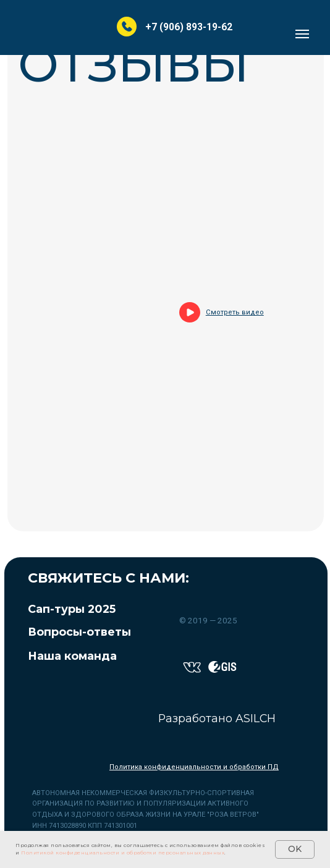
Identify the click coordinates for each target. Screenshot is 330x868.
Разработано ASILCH (217, 718)
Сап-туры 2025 (72, 609)
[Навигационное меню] (302, 34)
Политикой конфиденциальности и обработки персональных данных (123, 853)
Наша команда (72, 656)
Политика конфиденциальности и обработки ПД (194, 767)
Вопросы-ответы (79, 632)
